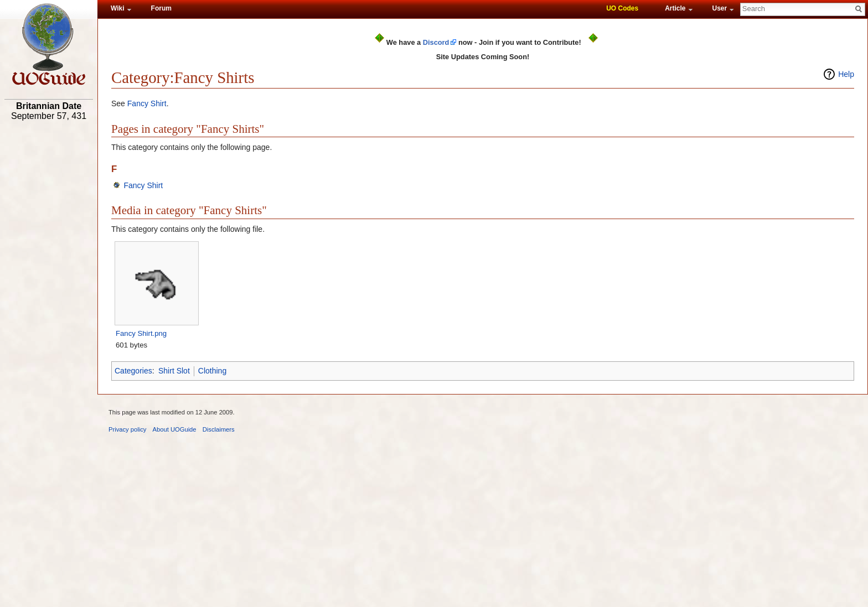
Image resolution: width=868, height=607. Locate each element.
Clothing (212, 371)
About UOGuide (175, 429)
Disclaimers (219, 429)
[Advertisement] (49, 297)
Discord (436, 42)
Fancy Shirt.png (141, 333)
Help (846, 74)
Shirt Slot (174, 371)
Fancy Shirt (147, 103)
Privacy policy (127, 429)
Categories (133, 371)
